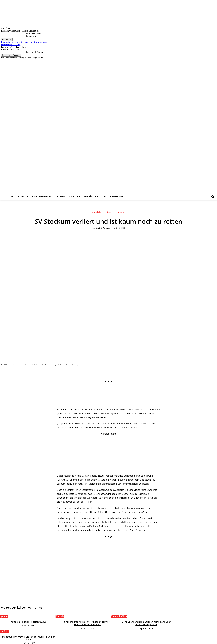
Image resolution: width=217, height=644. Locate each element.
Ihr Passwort (31, 36)
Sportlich (96, 213)
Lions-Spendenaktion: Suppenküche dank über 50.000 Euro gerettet (146, 623)
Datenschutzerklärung (11, 44)
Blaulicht (60, 616)
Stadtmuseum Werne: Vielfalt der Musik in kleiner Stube (28, 638)
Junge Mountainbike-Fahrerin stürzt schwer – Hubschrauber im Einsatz (87, 623)
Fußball (108, 213)
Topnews (121, 213)
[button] (213, 197)
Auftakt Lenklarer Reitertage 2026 (28, 622)
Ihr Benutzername (33, 33)
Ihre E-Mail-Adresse (35, 52)
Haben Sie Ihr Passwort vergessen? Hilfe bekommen (24, 42)
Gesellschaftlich (119, 616)
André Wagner (103, 228)
